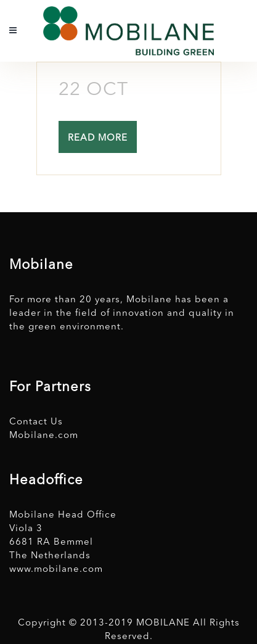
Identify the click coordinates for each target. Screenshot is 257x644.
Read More (98, 138)
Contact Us (36, 422)
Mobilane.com (44, 436)
